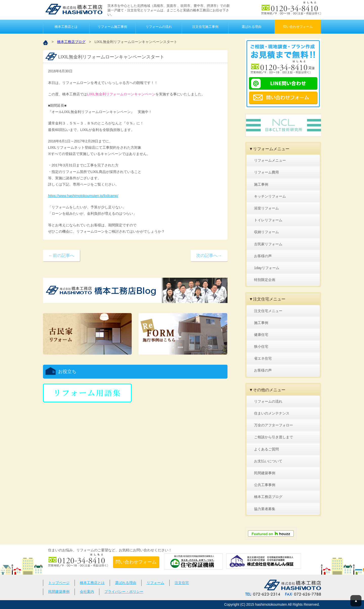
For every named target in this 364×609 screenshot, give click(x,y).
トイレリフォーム (268, 220)
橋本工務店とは (66, 27)
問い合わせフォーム (298, 27)
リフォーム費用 (266, 172)
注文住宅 (182, 583)
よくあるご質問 (266, 449)
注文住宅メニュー (268, 311)
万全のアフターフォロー (274, 425)
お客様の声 (263, 256)
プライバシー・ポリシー (124, 592)
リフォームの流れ (159, 27)
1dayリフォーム (267, 268)
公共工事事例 (265, 485)
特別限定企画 (265, 280)
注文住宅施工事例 (205, 27)
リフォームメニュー (270, 160)
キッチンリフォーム (270, 196)
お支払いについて (268, 461)
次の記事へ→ (209, 256)
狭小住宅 (261, 346)
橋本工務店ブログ (71, 42)
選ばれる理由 (252, 27)
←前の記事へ (61, 256)
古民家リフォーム (268, 244)
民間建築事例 (265, 473)
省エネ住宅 (263, 358)
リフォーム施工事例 (112, 27)
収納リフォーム (266, 232)
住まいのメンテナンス (272, 413)
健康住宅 (261, 335)
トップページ (59, 583)
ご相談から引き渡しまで (274, 437)
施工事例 (261, 184)
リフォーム (155, 583)
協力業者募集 (265, 509)
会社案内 (87, 592)
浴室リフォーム (266, 208)
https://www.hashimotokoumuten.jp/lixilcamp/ (83, 196)
